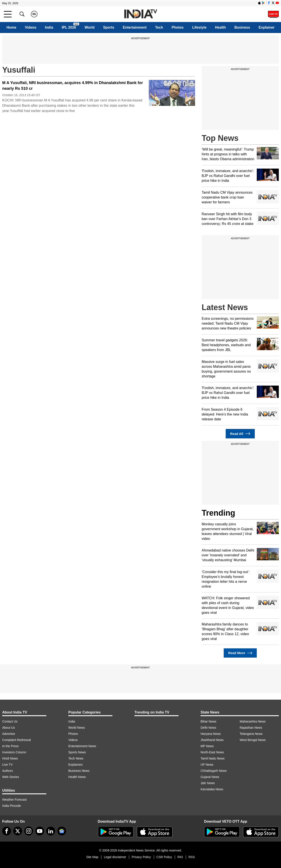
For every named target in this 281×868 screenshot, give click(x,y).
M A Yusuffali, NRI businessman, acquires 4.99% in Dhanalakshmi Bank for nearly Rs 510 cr (73, 86)
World (90, 27)
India (49, 27)
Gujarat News (210, 777)
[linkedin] (51, 831)
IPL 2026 (69, 27)
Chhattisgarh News (214, 771)
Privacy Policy (141, 857)
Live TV (7, 765)
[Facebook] (7, 831)
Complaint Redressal (17, 740)
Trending (218, 513)
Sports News (77, 752)
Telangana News (251, 734)
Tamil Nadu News (213, 758)
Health (221, 27)
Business (242, 27)
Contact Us (10, 721)
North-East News (212, 752)
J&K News (208, 783)
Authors (7, 771)
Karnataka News (212, 789)
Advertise (9, 734)
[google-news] (62, 831)
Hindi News (10, 758)
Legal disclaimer (115, 857)
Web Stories (11, 777)
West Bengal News (253, 740)
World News (77, 728)
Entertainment (135, 27)
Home (11, 27)
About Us (9, 728)
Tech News (76, 758)
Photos (178, 27)
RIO (180, 857)
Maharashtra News (253, 721)
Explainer (267, 27)
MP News (207, 746)
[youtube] (40, 831)
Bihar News (208, 721)
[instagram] (29, 831)
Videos (31, 27)
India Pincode (12, 806)
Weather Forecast (14, 800)
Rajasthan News (251, 728)
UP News (207, 765)
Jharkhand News (212, 740)
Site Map (92, 857)
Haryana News (211, 734)
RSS (192, 857)
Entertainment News (82, 746)
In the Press (10, 746)
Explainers (75, 765)
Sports (109, 27)
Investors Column (14, 752)
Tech (159, 27)
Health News (77, 777)
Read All (240, 434)
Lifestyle (199, 27)
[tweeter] (18, 831)
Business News (79, 771)
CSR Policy (164, 857)
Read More (240, 653)
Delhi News (208, 728)
